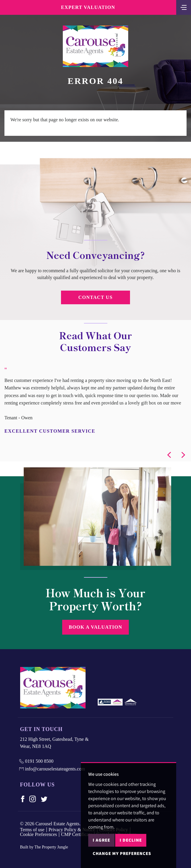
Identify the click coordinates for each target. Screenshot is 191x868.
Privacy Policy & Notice (72, 830)
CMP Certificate (77, 834)
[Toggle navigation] (184, 7)
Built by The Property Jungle (44, 847)
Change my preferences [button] (122, 853)
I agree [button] (101, 840)
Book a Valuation (95, 627)
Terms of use (32, 830)
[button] (169, 455)
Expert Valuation (88, 7)
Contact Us (96, 297)
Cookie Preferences (39, 834)
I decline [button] (131, 840)
